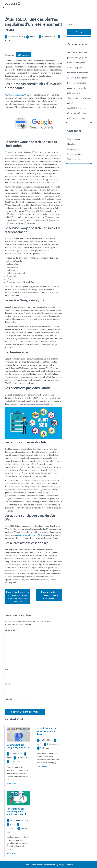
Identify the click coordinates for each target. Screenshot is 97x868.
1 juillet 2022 (47, 740)
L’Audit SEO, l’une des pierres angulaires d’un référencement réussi (77, 113)
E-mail (8, 684)
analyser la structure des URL (28, 535)
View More (12, 783)
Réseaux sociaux (74, 154)
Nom (7, 669)
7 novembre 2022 (15, 37)
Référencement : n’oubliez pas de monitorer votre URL (17, 811)
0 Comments (23, 758)
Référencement (24, 55)
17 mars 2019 (17, 754)
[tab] (4, 9)
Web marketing (74, 159)
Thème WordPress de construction (40, 865)
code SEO (13, 3)
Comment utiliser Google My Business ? (18, 746)
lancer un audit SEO (17, 95)
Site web (8, 699)
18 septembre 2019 (19, 820)
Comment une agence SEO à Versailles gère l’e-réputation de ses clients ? (78, 68)
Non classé (72, 144)
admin (32, 37)
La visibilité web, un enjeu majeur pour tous (47, 731)
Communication (74, 139)
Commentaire (11, 630)
